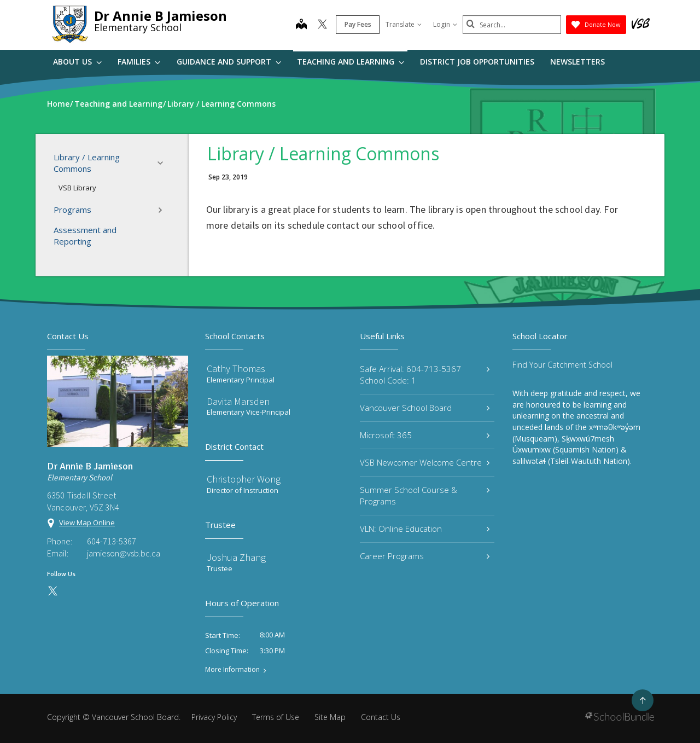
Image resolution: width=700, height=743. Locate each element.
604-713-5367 (112, 541)
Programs (112, 210)
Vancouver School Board (425, 408)
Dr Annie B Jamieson (161, 16)
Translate (404, 24)
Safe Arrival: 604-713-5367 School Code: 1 (425, 375)
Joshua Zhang (236, 557)
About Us (77, 62)
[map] (301, 25)
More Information (232, 670)
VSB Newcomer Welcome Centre (425, 462)
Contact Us (381, 717)
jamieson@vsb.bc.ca (124, 553)
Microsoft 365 (425, 435)
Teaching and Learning (351, 62)
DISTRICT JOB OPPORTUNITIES (477, 62)
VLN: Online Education (425, 529)
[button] (164, 163)
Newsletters (577, 62)
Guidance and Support (229, 62)
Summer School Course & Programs (425, 495)
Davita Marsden (238, 401)
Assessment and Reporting (85, 236)
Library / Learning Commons (112, 163)
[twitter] (322, 25)
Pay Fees (358, 24)
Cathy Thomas (236, 368)
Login (445, 24)
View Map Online (87, 523)
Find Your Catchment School (562, 365)
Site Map (330, 717)
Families (139, 62)
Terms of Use (276, 717)
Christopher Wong (244, 479)
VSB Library (77, 188)
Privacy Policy (214, 717)
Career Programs (425, 556)
